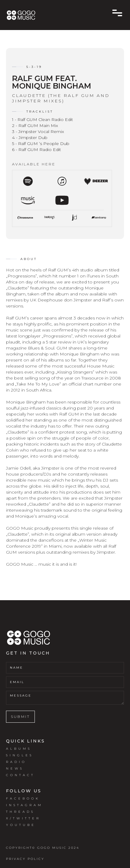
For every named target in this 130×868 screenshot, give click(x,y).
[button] (117, 13)
